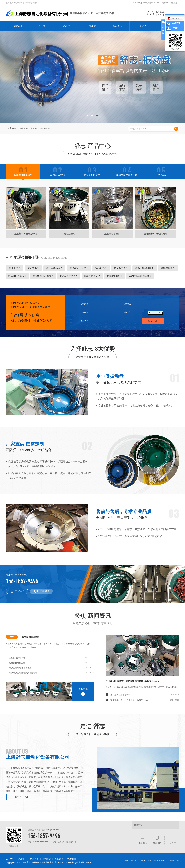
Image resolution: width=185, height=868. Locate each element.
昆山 (169, 861)
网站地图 (146, 3)
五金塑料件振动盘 (23, 175)
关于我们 (43, 26)
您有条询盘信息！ (171, 3)
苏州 (177, 861)
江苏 (137, 861)
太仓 (154, 861)
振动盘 (92, 26)
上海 (141, 861)
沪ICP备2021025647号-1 (65, 862)
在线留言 (142, 26)
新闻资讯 (117, 26)
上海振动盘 (23, 128)
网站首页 (18, 26)
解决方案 (35, 859)
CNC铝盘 (161, 175)
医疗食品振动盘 (58, 175)
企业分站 (137, 3)
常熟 (158, 861)
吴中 (150, 861)
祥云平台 (90, 862)
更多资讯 (83, 689)
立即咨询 (45, 591)
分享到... (176, 28)
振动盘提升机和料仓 (127, 175)
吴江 (173, 861)
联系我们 (71, 859)
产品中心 (68, 26)
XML (159, 3)
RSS (153, 3)
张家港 (164, 861)
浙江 (146, 861)
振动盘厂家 (45, 128)
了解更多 (20, 591)
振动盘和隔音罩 (92, 175)
